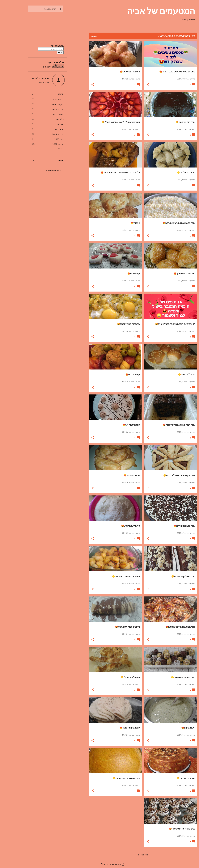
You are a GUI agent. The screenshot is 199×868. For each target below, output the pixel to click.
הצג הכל (81, 36)
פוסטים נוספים (130, 855)
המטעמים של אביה (148, 11)
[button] (135, 85)
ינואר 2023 (46, 139)
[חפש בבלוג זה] (29, 9)
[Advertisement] (65, 83)
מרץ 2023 (46, 129)
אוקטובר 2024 (44, 104)
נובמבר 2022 (45, 144)
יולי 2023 (47, 119)
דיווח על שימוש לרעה (42, 170)
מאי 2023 (46, 124)
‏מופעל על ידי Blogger (99, 864)
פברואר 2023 (45, 134)
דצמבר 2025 (45, 99)
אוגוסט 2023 (45, 114)
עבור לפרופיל (31, 82)
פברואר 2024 (45, 109)
